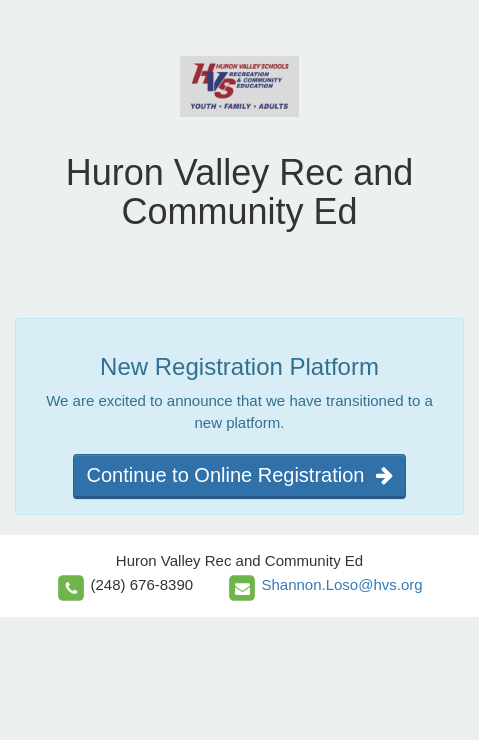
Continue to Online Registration (239, 475)
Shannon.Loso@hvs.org (341, 584)
